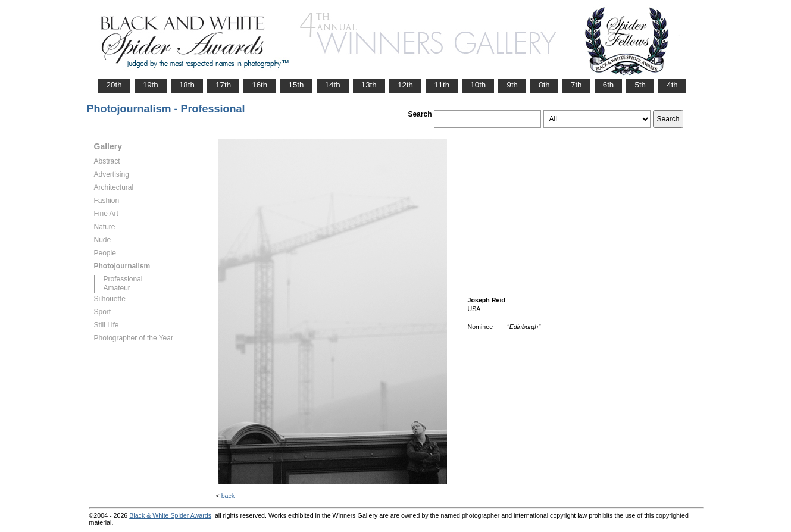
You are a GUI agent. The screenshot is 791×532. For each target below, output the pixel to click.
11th (442, 85)
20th (114, 85)
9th (512, 85)
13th (369, 85)
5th (640, 85)
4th (672, 85)
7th (576, 85)
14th (333, 85)
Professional (123, 279)
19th (151, 85)
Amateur (117, 288)
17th (223, 85)
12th (405, 85)
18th (187, 85)
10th (478, 85)
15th (296, 85)
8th (544, 85)
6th (609, 85)
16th (260, 85)
